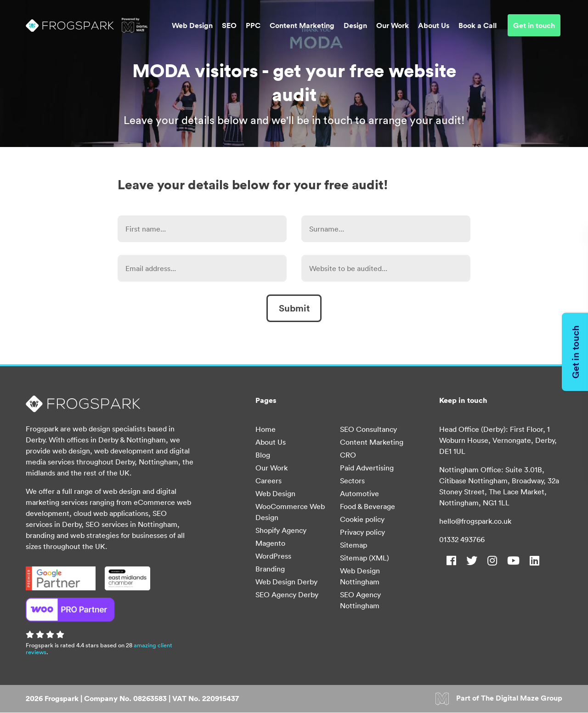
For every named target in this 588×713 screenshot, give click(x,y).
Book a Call (478, 26)
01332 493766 (462, 539)
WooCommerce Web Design (290, 512)
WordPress (273, 556)
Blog (263, 455)
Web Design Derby (286, 582)
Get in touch (534, 26)
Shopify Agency (281, 530)
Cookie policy (362, 519)
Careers (269, 481)
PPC (253, 26)
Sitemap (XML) (365, 558)
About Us (434, 26)
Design (355, 26)
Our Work (393, 26)
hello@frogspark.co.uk (475, 521)
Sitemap (353, 545)
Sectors (352, 481)
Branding (270, 569)
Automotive (359, 493)
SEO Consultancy (368, 429)
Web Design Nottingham (360, 576)
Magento (270, 543)
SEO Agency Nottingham (360, 600)
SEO (229, 26)
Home (266, 429)
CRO (348, 455)
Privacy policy (362, 532)
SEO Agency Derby (287, 594)
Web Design (192, 26)
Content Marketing (302, 26)
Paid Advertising (367, 468)
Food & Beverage (367, 506)
